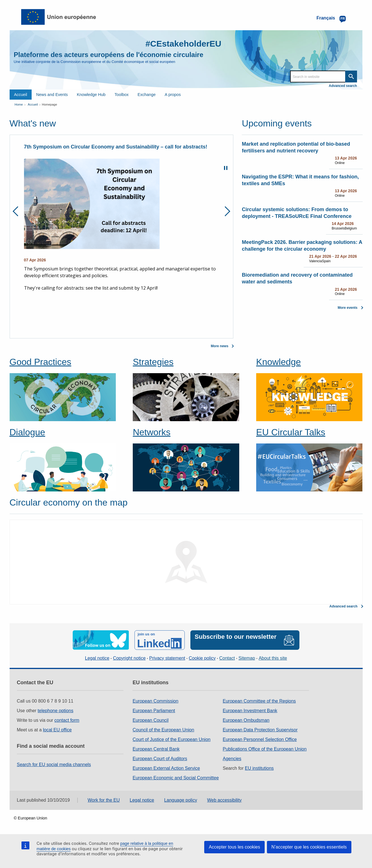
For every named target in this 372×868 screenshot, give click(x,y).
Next (225, 211)
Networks (152, 432)
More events (347, 308)
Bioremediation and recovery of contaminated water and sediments (297, 278)
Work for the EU (104, 800)
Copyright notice (129, 658)
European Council (150, 720)
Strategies (153, 362)
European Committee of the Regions (259, 701)
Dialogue (27, 432)
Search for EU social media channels (54, 765)
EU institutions (259, 768)
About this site (273, 658)
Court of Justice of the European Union (171, 739)
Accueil (21, 95)
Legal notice (97, 658)
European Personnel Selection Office (260, 739)
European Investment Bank (250, 711)
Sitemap (247, 658)
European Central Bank (156, 749)
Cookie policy (202, 658)
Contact (227, 658)
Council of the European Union (163, 730)
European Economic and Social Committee (176, 778)
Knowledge (279, 362)
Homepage (49, 104)
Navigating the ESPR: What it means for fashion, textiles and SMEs (300, 180)
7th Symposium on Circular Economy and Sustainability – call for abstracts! (116, 147)
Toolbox (121, 95)
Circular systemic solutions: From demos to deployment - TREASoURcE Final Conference (297, 213)
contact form (67, 720)
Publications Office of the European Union (265, 749)
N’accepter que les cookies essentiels (309, 847)
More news (219, 346)
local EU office (57, 730)
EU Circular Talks (291, 432)
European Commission (155, 701)
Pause (226, 168)
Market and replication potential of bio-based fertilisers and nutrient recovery (296, 147)
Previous (17, 211)
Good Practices (41, 362)
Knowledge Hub (91, 95)
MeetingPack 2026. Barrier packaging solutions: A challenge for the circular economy (302, 246)
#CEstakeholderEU (183, 44)
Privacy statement (167, 658)
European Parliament (154, 711)
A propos (173, 95)
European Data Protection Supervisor (260, 730)
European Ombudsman (246, 720)
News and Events (52, 95)
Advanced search (343, 86)
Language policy (181, 800)
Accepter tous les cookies (234, 847)
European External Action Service (166, 768)
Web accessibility (224, 800)
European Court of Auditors (160, 759)
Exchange (147, 95)
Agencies (232, 759)
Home (19, 104)
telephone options (55, 711)
